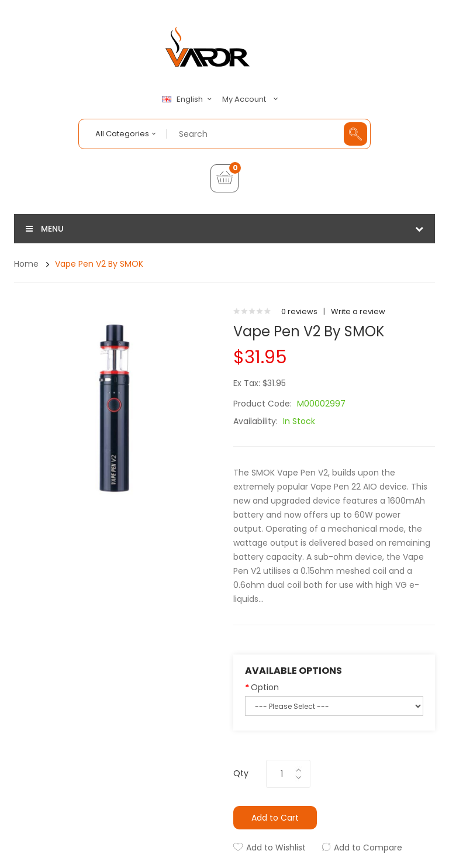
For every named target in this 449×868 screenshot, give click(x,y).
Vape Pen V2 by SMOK (99, 264)
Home (26, 264)
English (188, 99)
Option (265, 687)
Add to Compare (368, 848)
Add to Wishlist (276, 848)
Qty (241, 773)
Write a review (358, 311)
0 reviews (299, 311)
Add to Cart (275, 818)
